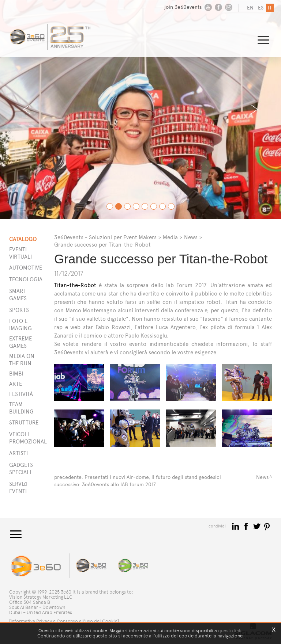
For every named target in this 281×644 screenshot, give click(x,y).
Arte (16, 384)
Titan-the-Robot (75, 285)
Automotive (22, 268)
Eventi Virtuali (20, 253)
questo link (230, 631)
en (250, 8)
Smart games (18, 295)
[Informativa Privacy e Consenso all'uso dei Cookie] (64, 621)
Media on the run (22, 360)
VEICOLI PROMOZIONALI (22, 438)
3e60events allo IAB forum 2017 (119, 485)
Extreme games (20, 342)
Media (170, 237)
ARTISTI (18, 453)
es (261, 8)
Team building (21, 408)
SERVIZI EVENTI (18, 487)
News (191, 237)
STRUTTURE (22, 422)
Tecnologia (22, 279)
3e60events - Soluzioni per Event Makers (105, 237)
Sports (19, 310)
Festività (21, 394)
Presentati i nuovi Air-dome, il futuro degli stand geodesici (153, 477)
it (270, 8)
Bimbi (16, 374)
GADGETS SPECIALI (21, 468)
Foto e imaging (20, 325)
